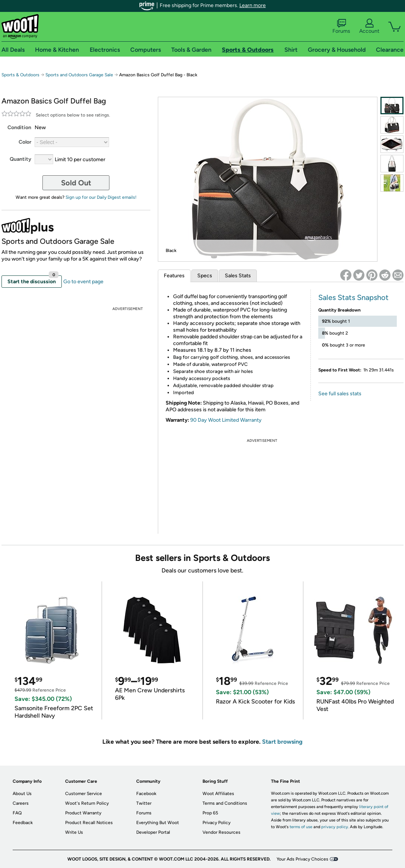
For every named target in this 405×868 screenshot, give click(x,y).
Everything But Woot (158, 823)
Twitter (144, 803)
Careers (21, 803)
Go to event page (83, 282)
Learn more (253, 5)
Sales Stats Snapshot (353, 297)
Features (174, 276)
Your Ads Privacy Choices (302, 859)
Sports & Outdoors (20, 75)
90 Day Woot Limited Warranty (226, 420)
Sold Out (76, 183)
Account (369, 26)
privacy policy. (335, 827)
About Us (22, 794)
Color (25, 142)
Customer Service (84, 794)
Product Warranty (83, 813)
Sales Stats (238, 276)
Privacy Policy (216, 823)
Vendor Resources (221, 832)
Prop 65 (210, 813)
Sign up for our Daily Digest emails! (101, 197)
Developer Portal (153, 832)
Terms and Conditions (225, 803)
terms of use (301, 827)
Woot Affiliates (218, 794)
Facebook (146, 794)
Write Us (74, 832)
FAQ (17, 813)
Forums (341, 26)
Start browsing (282, 742)
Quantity (20, 159)
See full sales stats (340, 394)
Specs (205, 276)
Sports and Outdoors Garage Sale (79, 75)
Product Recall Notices (89, 823)
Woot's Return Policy (87, 803)
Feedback (23, 823)
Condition (19, 127)
